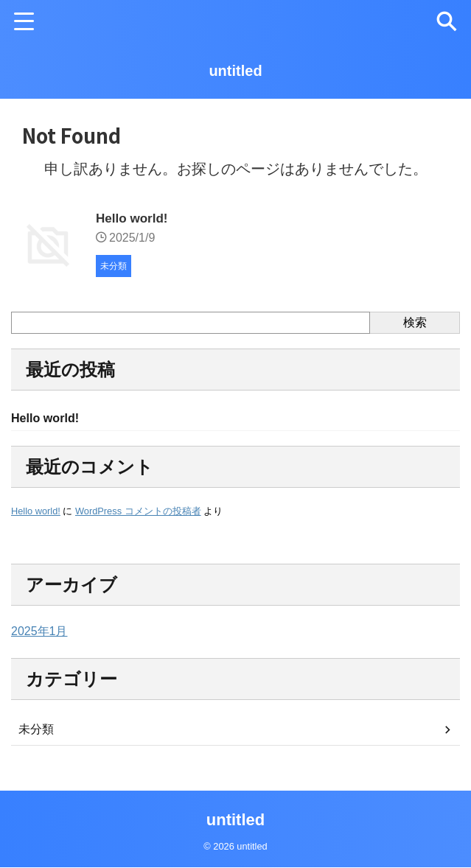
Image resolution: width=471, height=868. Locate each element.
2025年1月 (39, 633)
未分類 (36, 731)
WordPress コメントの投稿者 (138, 512)
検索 (415, 322)
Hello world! (134, 218)
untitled (235, 71)
